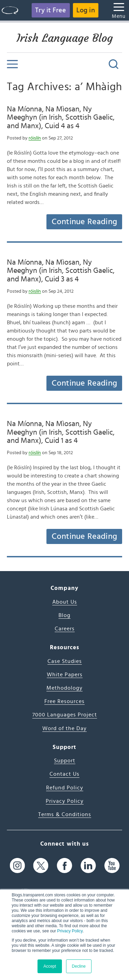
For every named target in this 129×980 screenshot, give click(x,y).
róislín (35, 138)
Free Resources (64, 701)
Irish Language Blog (65, 38)
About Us (65, 602)
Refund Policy (65, 788)
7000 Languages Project (65, 715)
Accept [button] (50, 966)
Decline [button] (79, 966)
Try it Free (51, 10)
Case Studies (65, 661)
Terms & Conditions (65, 814)
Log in (86, 10)
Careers (65, 629)
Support (65, 761)
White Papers (65, 675)
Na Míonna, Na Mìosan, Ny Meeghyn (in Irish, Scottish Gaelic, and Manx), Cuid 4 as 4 (61, 117)
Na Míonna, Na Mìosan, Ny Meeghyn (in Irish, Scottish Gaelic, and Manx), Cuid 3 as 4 (61, 271)
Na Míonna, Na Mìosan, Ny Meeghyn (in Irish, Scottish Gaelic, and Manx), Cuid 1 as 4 (61, 432)
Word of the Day (64, 728)
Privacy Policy (70, 931)
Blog (64, 615)
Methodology (64, 688)
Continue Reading (84, 222)
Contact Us (64, 774)
